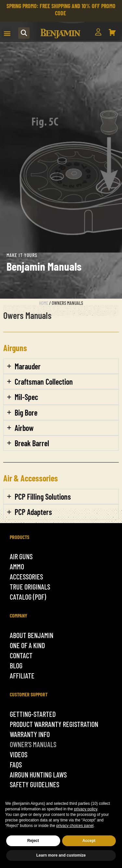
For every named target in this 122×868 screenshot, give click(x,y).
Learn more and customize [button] (61, 855)
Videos (19, 754)
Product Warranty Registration (54, 724)
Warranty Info (30, 734)
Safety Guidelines (34, 784)
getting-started (33, 714)
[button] (7, 33)
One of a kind (27, 645)
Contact (21, 655)
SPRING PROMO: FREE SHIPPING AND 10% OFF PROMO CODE (61, 9)
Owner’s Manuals (33, 744)
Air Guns (21, 556)
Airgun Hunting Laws (38, 775)
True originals (30, 587)
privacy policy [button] (85, 809)
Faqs (16, 764)
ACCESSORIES (26, 576)
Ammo (17, 566)
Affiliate (22, 676)
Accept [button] (89, 841)
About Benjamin (32, 635)
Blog (16, 665)
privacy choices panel (75, 826)
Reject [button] (33, 841)
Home (44, 303)
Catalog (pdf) (28, 597)
